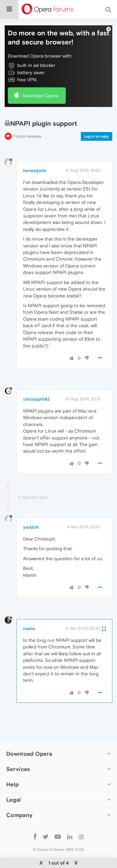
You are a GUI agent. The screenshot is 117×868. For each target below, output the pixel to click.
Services (18, 756)
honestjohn (35, 158)
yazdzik (31, 514)
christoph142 (36, 386)
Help (12, 772)
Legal (14, 787)
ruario (29, 616)
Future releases (27, 123)
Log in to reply (97, 124)
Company (19, 802)
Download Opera (41, 82)
